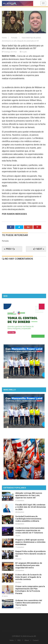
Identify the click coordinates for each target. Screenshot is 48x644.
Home (4, 38)
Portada (14, 38)
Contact (36, 640)
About (27, 640)
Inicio (12, 640)
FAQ (19, 640)
